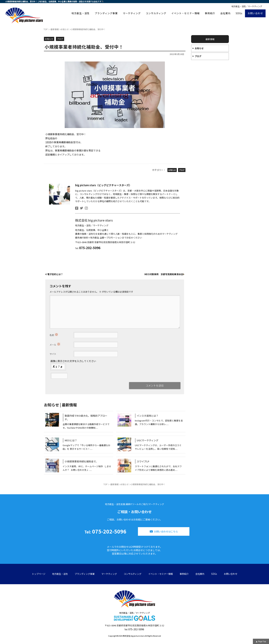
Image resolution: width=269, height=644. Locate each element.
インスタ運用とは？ (148, 416)
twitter (81, 208)
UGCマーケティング (148, 440)
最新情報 (210, 39)
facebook (77, 208)
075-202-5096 (105, 531)
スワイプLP (143, 461)
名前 (54, 334)
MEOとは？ (71, 440)
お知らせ (199, 48)
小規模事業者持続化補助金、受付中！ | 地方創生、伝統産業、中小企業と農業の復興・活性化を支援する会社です (53, 1)
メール (55, 344)
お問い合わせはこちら (166, 531)
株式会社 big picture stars (94, 220)
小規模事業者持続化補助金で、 (81, 461)
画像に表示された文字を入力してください (73, 361)
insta (86, 208)
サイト (53, 354)
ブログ (198, 56)
